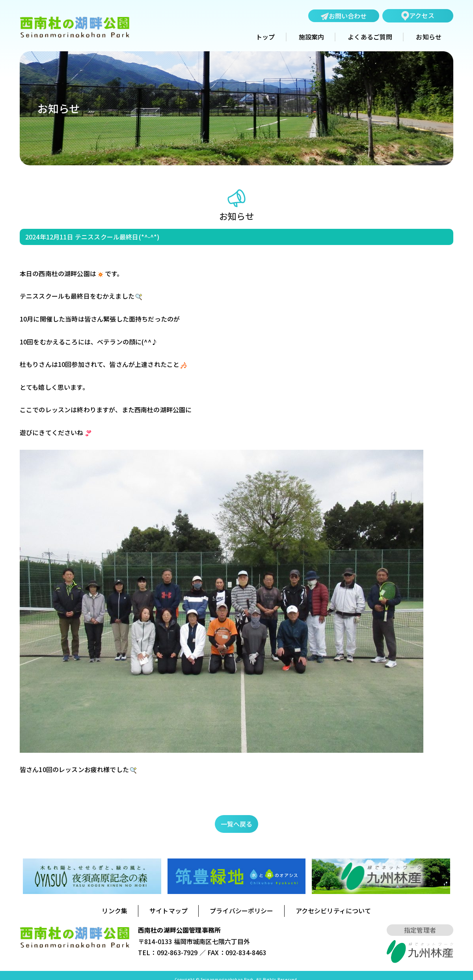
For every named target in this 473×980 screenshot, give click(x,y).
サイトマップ (169, 911)
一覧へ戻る (237, 824)
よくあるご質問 (370, 37)
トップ (265, 37)
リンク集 (115, 911)
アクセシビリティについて (333, 911)
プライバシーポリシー (242, 911)
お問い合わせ (344, 16)
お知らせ (429, 37)
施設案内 (312, 37)
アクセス (418, 16)
